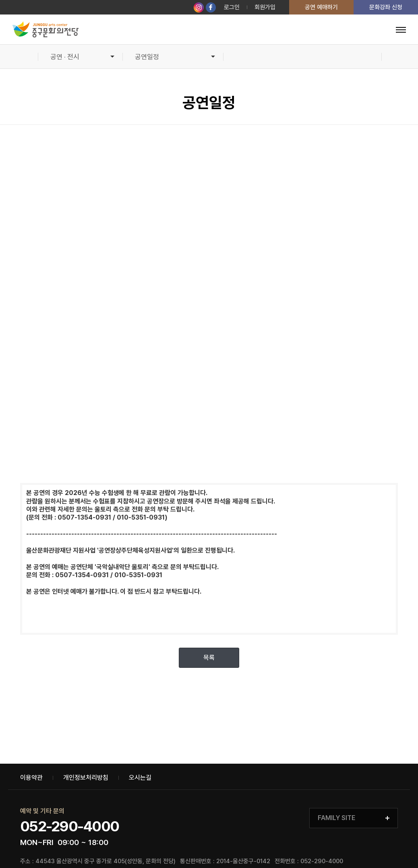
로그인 (232, 7)
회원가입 (265, 7)
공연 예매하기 (321, 7)
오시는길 (140, 778)
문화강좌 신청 (386, 7)
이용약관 (31, 778)
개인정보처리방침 (86, 778)
